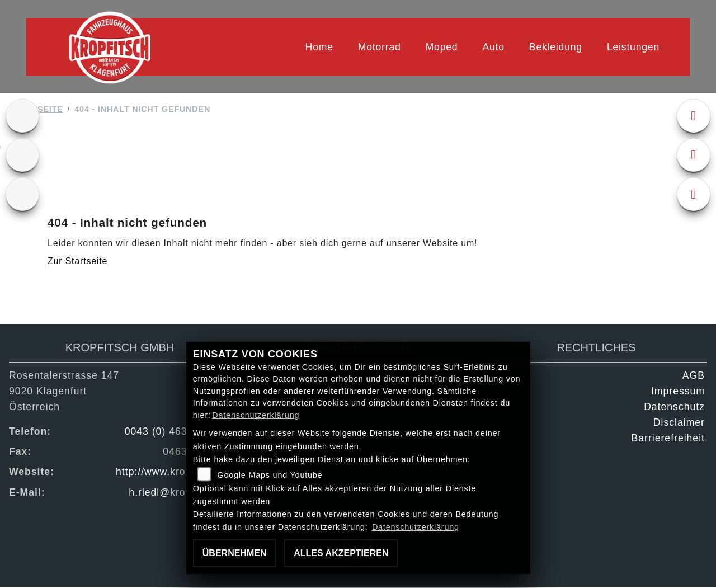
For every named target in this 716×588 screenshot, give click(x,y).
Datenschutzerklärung (256, 415)
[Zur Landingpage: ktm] (22, 116)
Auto (493, 47)
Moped (442, 47)
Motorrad (380, 47)
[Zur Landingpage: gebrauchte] (22, 156)
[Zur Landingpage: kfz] (22, 195)
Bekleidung (556, 47)
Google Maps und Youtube (270, 475)
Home (319, 47)
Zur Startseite (77, 262)
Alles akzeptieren (341, 553)
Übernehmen (235, 553)
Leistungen (633, 47)
